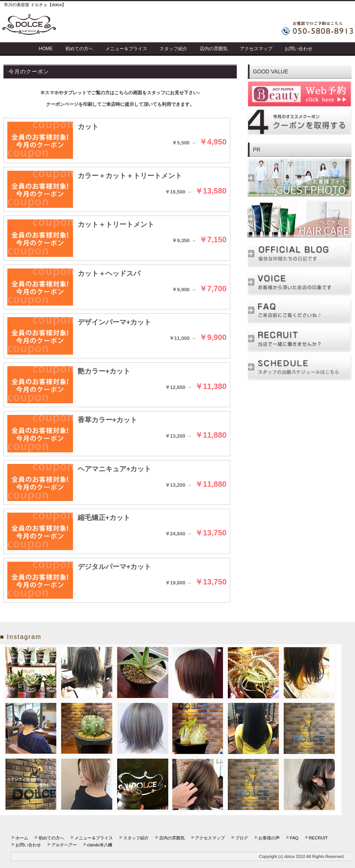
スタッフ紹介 (173, 49)
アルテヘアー (64, 845)
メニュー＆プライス (126, 49)
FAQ (294, 838)
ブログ (242, 838)
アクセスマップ (256, 49)
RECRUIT (318, 838)
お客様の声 (269, 838)
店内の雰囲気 (214, 49)
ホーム (22, 838)
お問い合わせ (299, 49)
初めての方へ (79, 49)
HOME (46, 49)
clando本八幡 (100, 845)
